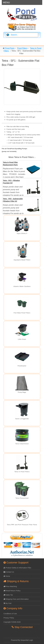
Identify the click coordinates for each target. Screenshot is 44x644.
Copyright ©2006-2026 (12, 622)
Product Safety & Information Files (17, 568)
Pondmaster (22, 366)
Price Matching (10, 586)
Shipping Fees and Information (16, 599)
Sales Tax (8, 595)
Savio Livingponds (22, 419)
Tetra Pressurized (22, 498)
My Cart (7, 603)
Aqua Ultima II (22, 233)
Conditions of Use (10, 614)
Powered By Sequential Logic (22, 640)
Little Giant (22, 339)
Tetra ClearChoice (22, 444)
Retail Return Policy (12, 591)
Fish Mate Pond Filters (22, 313)
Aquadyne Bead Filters (22, 260)
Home (7, 576)
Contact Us (9, 572)
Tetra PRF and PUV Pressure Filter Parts (22, 525)
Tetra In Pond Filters (22, 472)
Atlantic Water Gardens (22, 286)
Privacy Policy (9, 618)
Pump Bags (22, 392)
